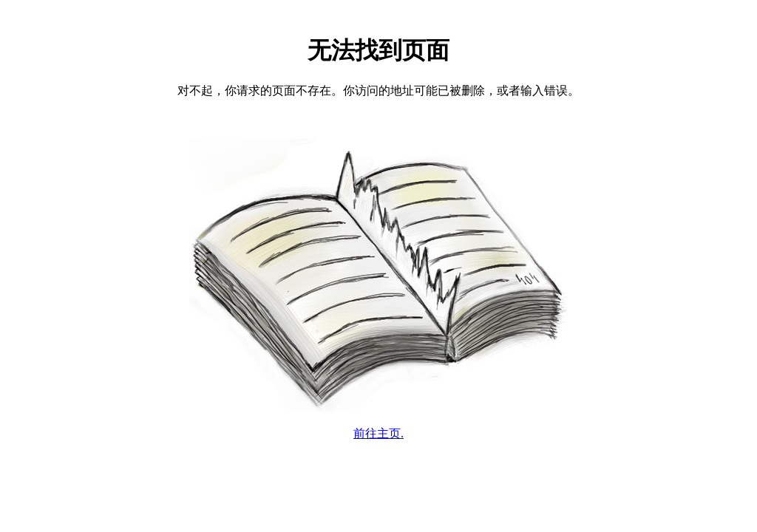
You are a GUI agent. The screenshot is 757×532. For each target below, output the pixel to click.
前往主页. (378, 433)
